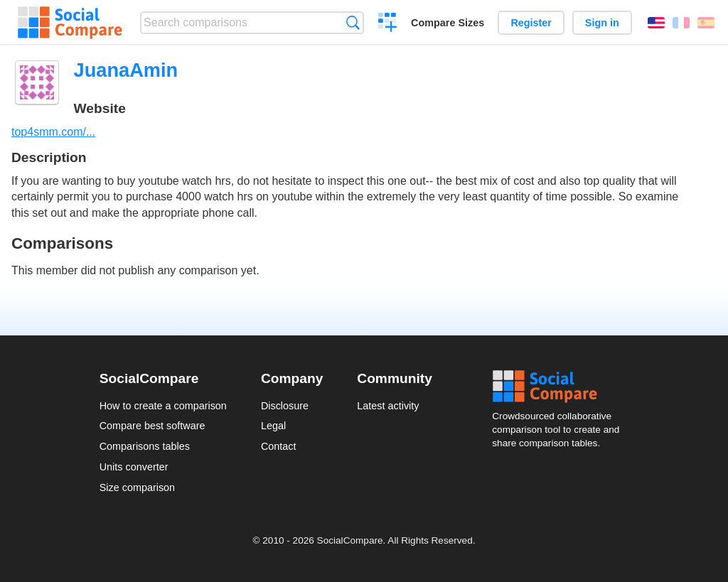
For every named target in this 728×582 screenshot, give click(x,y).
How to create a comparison (163, 406)
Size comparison (137, 487)
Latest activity (388, 406)
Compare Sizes (448, 23)
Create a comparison (388, 24)
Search (353, 22)
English (656, 23)
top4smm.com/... (53, 132)
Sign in (602, 23)
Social (560, 387)
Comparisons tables (145, 446)
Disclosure (285, 406)
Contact (279, 446)
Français (681, 23)
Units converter (134, 467)
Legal (273, 426)
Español (706, 23)
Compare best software (152, 426)
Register (531, 23)
